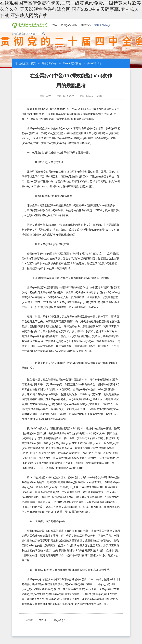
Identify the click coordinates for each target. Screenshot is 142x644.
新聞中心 (86, 25)
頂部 (29, 620)
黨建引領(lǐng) (102, 25)
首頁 (55, 25)
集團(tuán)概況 (69, 25)
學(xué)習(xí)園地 (72, 63)
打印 (42, 620)
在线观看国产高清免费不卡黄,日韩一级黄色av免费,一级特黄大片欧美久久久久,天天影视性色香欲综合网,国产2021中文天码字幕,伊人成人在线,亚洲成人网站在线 (71, 9)
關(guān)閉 (58, 620)
